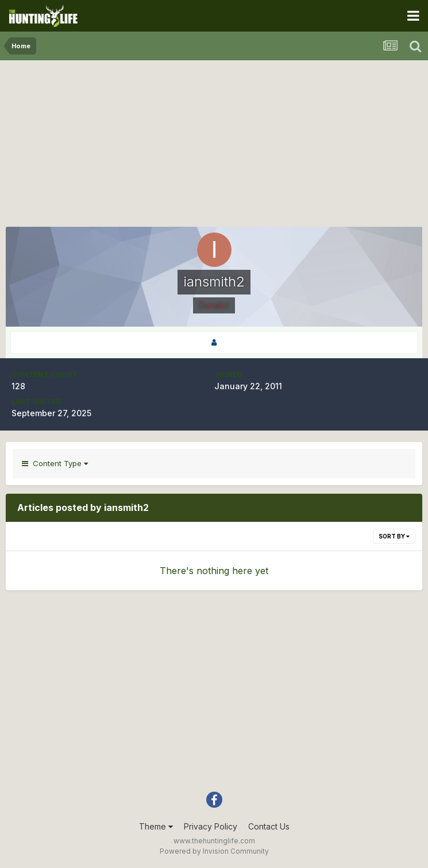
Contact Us (269, 826)
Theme (156, 826)
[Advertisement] (214, 146)
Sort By (394, 536)
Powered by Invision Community (214, 851)
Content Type (55, 463)
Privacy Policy (211, 826)
